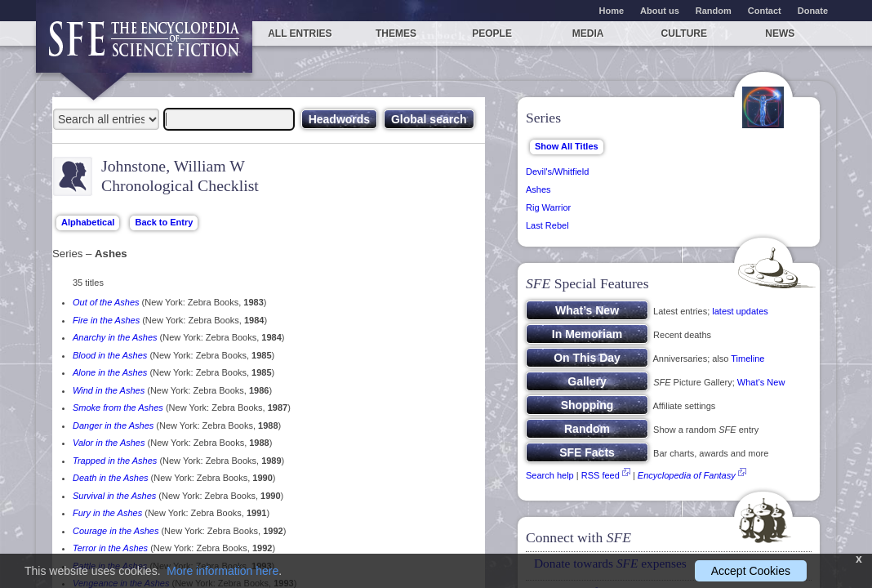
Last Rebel (547, 225)
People (492, 33)
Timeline (747, 359)
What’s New (761, 382)
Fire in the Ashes (106, 320)
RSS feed (601, 475)
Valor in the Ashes (109, 443)
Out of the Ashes (106, 302)
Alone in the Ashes (110, 372)
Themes (396, 33)
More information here (222, 571)
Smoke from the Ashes (118, 408)
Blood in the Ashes (110, 355)
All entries (300, 33)
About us (660, 11)
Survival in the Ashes (114, 496)
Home (612, 11)
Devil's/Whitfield (557, 171)
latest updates (740, 311)
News (780, 33)
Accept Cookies (751, 571)
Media (588, 33)
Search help (550, 475)
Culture (684, 33)
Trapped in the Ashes (115, 461)
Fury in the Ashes (107, 513)
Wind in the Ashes (109, 390)
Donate (813, 11)
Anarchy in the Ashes (115, 337)
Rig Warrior (548, 207)
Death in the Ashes (111, 478)
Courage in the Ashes (116, 531)
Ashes (538, 189)
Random (714, 11)
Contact (765, 11)
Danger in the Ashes (113, 425)
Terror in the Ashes (110, 548)
